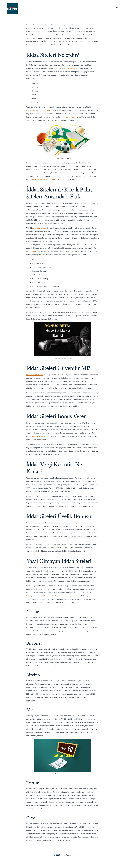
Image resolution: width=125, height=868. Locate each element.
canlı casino (31, 251)
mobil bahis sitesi (68, 117)
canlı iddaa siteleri (39, 228)
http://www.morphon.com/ (44, 180)
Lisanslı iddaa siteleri (35, 375)
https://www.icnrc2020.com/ (38, 596)
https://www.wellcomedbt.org (39, 110)
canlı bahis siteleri (71, 68)
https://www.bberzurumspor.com (84, 523)
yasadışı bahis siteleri (41, 436)
